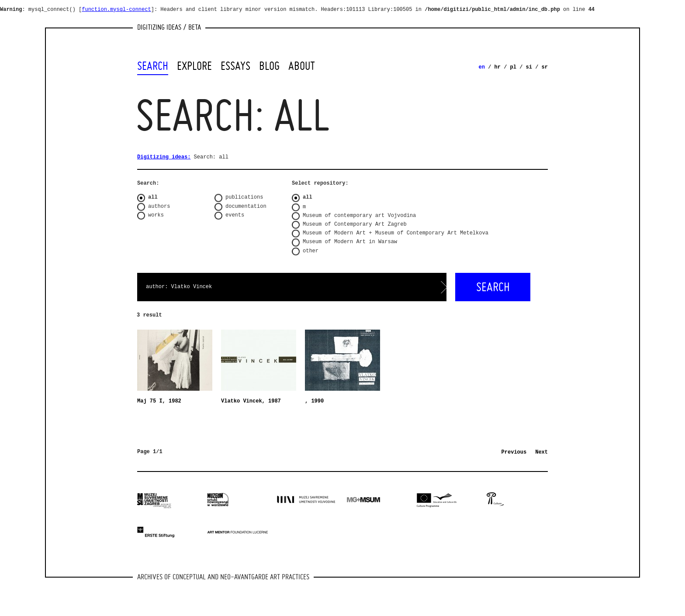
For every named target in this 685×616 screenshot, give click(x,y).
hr (498, 67)
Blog (269, 66)
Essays (235, 66)
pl (513, 67)
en (482, 67)
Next (541, 452)
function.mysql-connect (116, 10)
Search (153, 66)
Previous (514, 452)
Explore (194, 66)
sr (545, 67)
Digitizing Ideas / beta (169, 27)
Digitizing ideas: (164, 157)
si (529, 67)
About (302, 66)
